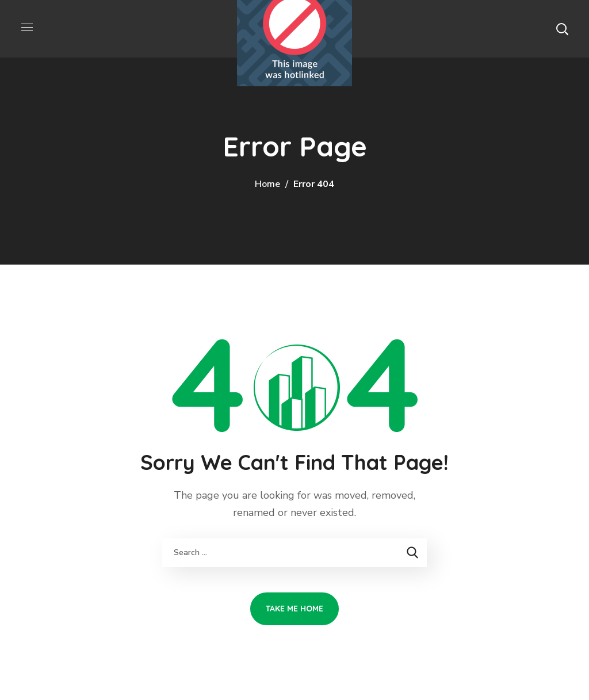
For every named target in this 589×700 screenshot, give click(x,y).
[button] (562, 29)
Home (267, 184)
